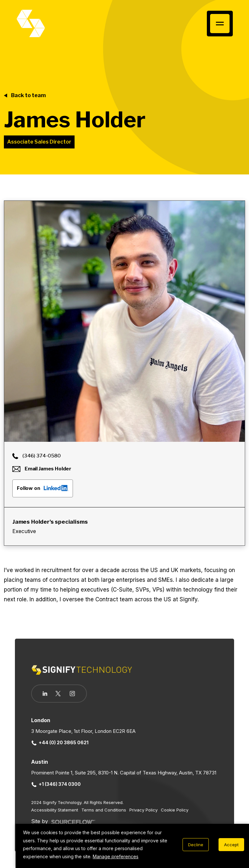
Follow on (43, 488)
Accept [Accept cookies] (231, 845)
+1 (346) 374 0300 (56, 784)
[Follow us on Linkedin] (45, 694)
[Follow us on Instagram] (73, 694)
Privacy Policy (143, 810)
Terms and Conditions (104, 810)
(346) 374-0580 (37, 456)
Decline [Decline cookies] (196, 845)
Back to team (28, 95)
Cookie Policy (175, 810)
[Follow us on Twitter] (58, 694)
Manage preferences (116, 856)
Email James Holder (42, 469)
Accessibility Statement (55, 810)
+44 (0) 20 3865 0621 (60, 742)
